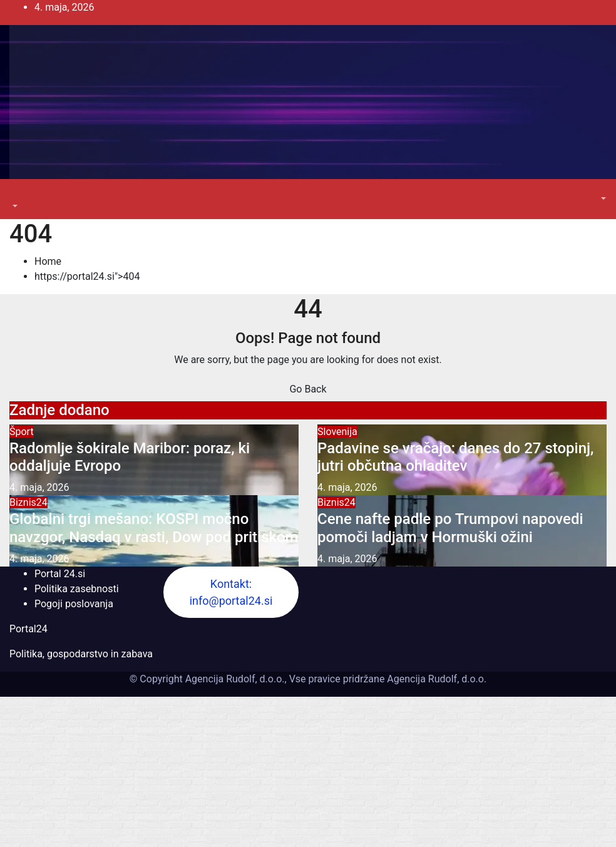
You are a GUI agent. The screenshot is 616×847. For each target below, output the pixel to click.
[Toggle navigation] (18, 195)
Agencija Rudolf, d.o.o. (435, 679)
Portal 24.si (60, 574)
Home (48, 261)
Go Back (308, 389)
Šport (22, 432)
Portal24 (28, 629)
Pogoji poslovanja (74, 604)
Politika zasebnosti (77, 589)
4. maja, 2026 (39, 487)
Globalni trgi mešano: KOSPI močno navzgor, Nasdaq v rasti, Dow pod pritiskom (154, 528)
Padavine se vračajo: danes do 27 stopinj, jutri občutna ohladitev (455, 457)
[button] (14, 206)
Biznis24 (28, 502)
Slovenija (337, 432)
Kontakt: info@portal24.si (231, 592)
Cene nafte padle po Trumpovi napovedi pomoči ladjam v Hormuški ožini (450, 528)
